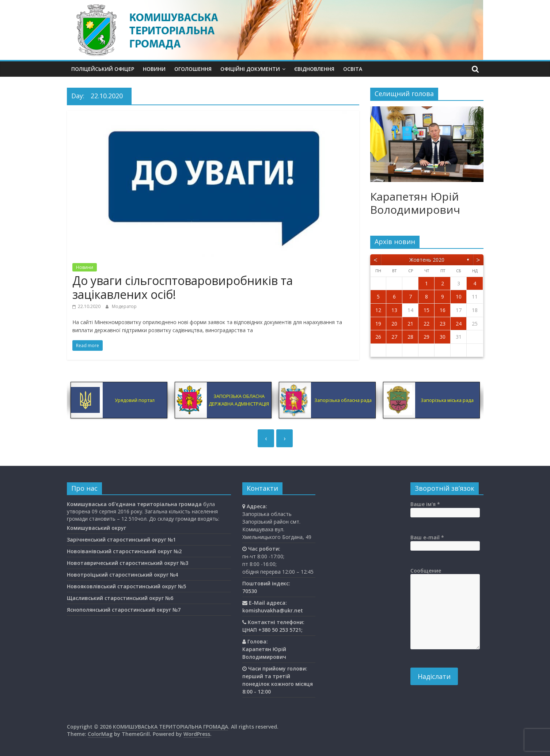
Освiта (353, 69)
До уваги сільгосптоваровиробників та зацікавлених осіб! (183, 287)
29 (426, 337)
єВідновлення (314, 69)
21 (410, 324)
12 (378, 310)
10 (459, 297)
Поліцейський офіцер (103, 69)
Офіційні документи (250, 69)
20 (394, 324)
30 (443, 337)
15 (426, 310)
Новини (154, 69)
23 (443, 324)
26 (378, 337)
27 (394, 337)
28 (410, 337)
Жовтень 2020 (427, 260)
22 (426, 324)
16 (443, 310)
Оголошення (193, 69)
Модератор (124, 306)
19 (378, 324)
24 (459, 324)
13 (394, 310)
